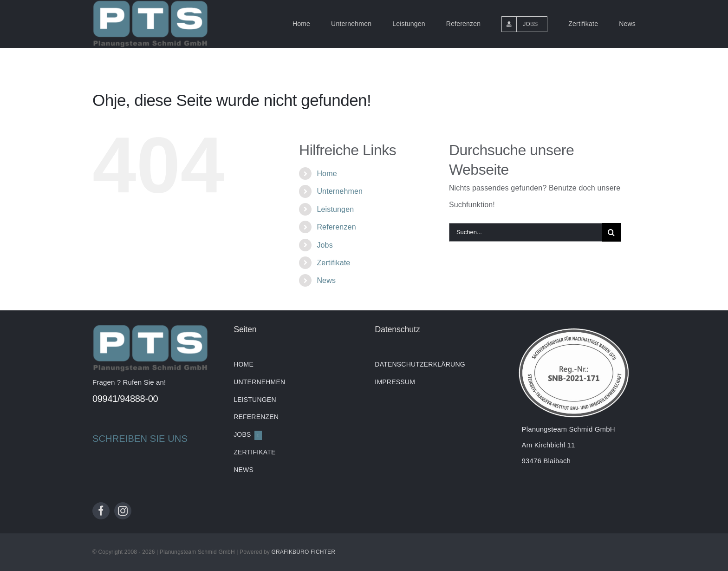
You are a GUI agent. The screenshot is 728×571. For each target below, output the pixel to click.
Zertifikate (333, 263)
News (326, 280)
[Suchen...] (526, 232)
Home (327, 174)
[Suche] (611, 232)
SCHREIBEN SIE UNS (140, 439)
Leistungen (335, 209)
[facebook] (101, 511)
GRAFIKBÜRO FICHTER (303, 552)
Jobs (325, 245)
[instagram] (123, 511)
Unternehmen (340, 191)
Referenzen (336, 227)
